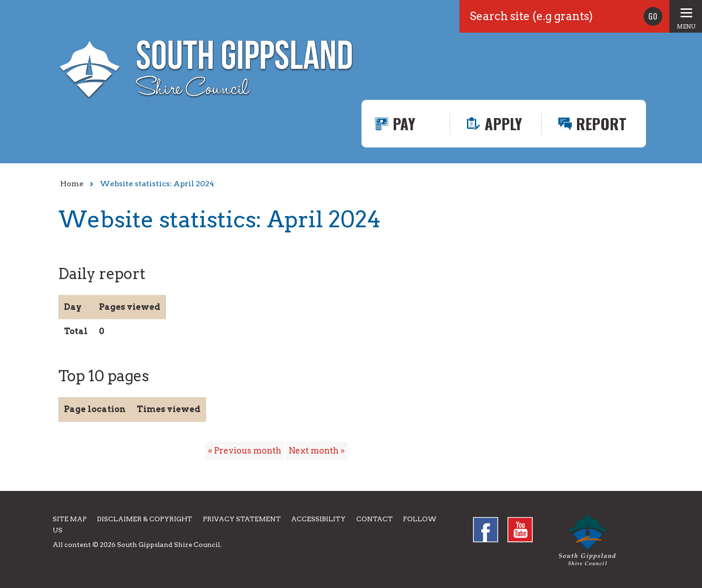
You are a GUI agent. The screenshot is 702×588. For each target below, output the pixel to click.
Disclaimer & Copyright (145, 519)
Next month (314, 451)
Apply (503, 123)
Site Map (70, 519)
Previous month (248, 451)
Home (72, 184)
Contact (375, 519)
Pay (404, 123)
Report (601, 123)
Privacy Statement (242, 519)
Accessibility (318, 519)
